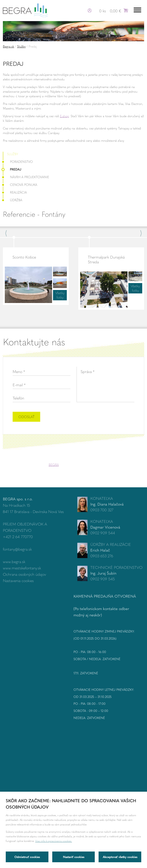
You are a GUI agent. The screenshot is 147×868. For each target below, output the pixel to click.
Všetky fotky (60, 295)
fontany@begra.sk (17, 549)
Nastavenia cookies (18, 580)
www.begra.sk (14, 561)
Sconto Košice (24, 257)
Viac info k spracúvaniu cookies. (54, 841)
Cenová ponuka (20, 185)
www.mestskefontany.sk (22, 568)
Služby (21, 46)
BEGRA (54, 465)
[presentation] (105, 417)
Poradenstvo (18, 162)
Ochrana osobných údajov (24, 574)
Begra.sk (9, 46)
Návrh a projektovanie (26, 177)
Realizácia (15, 192)
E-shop (64, 116)
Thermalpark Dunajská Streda (106, 259)
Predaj (12, 169)
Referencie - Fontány (34, 214)
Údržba (13, 200)
